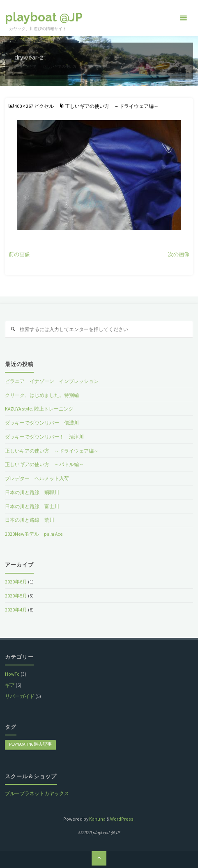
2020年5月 (16, 596)
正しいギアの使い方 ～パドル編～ (44, 464)
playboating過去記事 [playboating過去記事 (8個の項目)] (30, 744)
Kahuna (97, 819)
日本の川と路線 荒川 (30, 520)
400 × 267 (24, 106)
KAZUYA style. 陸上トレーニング (39, 409)
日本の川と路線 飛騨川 (32, 492)
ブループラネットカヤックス (37, 793)
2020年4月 (16, 610)
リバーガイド (20, 696)
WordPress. (122, 819)
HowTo (12, 674)
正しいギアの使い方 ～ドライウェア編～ (112, 106)
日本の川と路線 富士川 (32, 506)
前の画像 (19, 254)
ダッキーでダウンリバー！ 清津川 (44, 437)
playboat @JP (44, 17)
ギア (10, 685)
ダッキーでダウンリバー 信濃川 (42, 423)
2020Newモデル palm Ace (34, 534)
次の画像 (179, 254)
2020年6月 (16, 582)
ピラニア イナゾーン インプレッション (52, 381)
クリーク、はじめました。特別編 (42, 395)
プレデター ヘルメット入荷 (37, 478)
